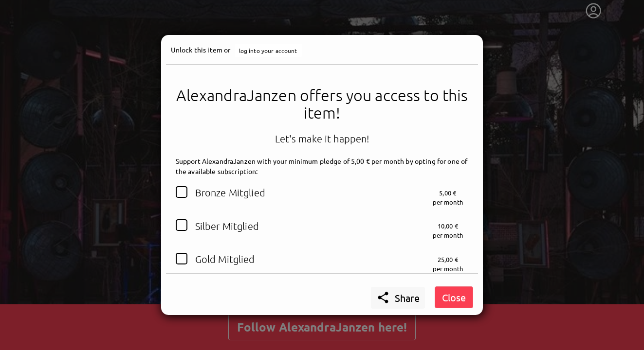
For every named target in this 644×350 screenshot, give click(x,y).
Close (454, 297)
